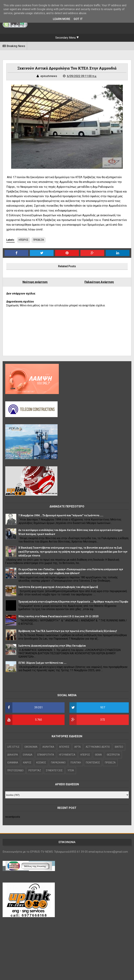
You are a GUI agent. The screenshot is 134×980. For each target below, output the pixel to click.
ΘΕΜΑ (98, 755)
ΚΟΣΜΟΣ (41, 763)
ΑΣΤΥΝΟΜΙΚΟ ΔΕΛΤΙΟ (98, 747)
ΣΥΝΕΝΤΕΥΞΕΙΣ (54, 770)
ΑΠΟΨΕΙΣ (64, 747)
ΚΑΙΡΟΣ (27, 763)
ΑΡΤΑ (78, 747)
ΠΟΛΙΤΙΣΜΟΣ (93, 763)
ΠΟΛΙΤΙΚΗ (76, 763)
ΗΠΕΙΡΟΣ (24, 240)
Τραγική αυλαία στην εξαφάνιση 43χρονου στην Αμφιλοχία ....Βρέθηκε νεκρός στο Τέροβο (73, 602)
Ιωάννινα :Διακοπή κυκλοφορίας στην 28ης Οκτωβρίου (52, 646)
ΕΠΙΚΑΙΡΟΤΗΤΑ (46, 755)
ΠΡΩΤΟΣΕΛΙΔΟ (15, 770)
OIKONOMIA (31, 747)
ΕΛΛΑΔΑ (28, 755)
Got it (78, 19)
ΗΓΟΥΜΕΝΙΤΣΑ (67, 755)
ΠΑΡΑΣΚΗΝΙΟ (58, 763)
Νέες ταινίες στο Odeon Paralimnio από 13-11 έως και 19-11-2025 (58, 616)
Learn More (62, 19)
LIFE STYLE (13, 747)
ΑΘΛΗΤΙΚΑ (48, 747)
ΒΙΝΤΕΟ (119, 747)
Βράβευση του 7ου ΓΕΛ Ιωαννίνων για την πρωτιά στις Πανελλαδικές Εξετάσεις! (68, 631)
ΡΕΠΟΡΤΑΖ (35, 770)
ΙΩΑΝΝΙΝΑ (13, 763)
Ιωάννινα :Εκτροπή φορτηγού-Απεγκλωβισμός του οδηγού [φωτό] (58, 587)
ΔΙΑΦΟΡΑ (13, 755)
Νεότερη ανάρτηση (35, 282)
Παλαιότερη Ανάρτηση (99, 282)
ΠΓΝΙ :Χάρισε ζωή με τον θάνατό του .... (42, 663)
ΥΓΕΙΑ (71, 770)
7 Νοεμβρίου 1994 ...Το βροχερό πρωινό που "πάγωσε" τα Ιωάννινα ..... (61, 515)
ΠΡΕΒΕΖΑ (39, 240)
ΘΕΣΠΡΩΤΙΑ (113, 755)
